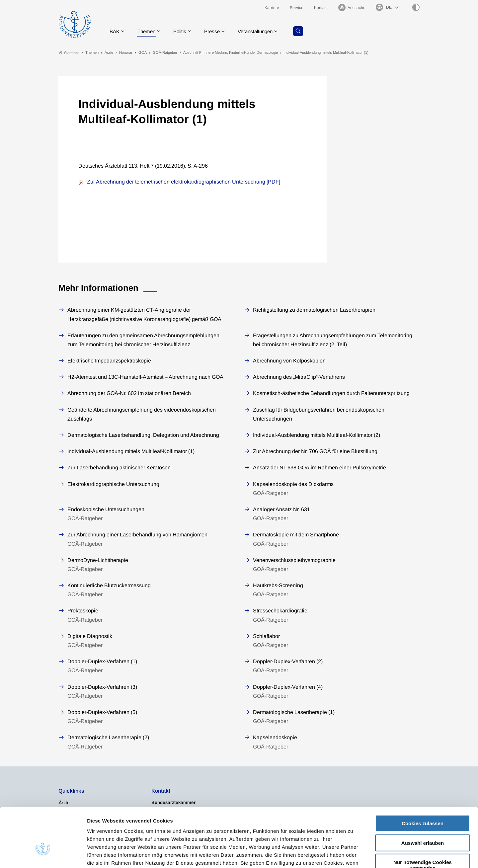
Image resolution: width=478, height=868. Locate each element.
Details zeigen (353, 855)
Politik (183, 31)
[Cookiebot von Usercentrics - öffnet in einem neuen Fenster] (43, 855)
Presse (216, 31)
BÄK (115, 31)
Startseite (69, 53)
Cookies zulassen (423, 781)
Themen (148, 31)
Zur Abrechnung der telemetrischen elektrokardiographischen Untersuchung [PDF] (184, 182)
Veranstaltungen (262, 31)
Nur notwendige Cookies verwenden (423, 822)
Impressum (255, 828)
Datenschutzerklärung (208, 828)
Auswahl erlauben (423, 800)
